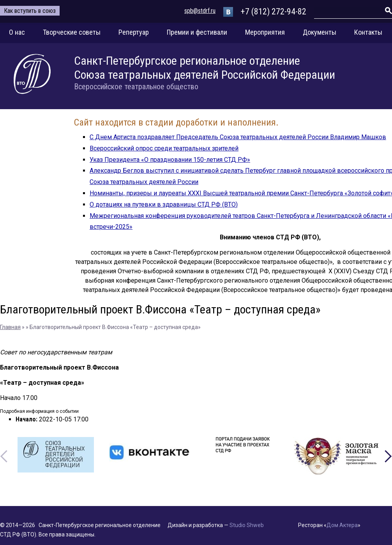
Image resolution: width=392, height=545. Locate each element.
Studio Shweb (247, 525)
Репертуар (134, 32)
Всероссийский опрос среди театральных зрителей (164, 148)
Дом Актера (342, 525)
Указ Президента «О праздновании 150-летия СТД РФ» (170, 160)
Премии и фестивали (197, 32)
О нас (17, 32)
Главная (10, 327)
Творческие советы (72, 32)
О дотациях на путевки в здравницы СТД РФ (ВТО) (164, 204)
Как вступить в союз (30, 11)
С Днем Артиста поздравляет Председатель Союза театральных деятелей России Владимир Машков (238, 137)
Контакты (368, 32)
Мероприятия (265, 32)
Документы (320, 32)
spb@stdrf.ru (200, 11)
